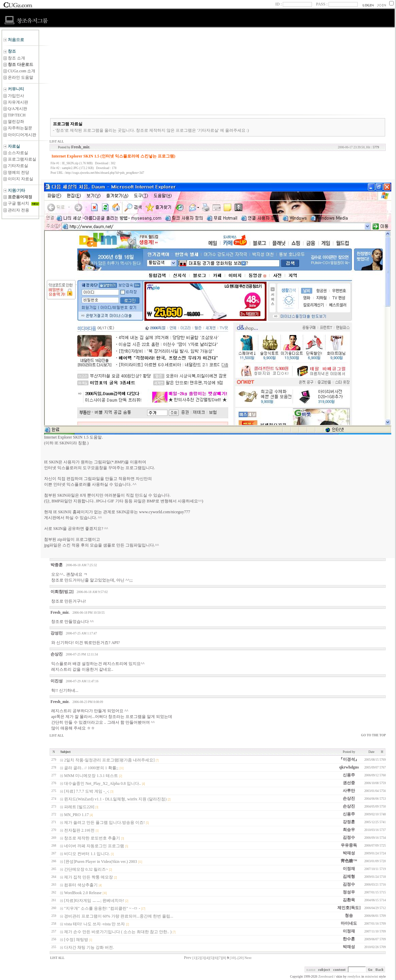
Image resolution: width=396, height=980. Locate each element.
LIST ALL (57, 142)
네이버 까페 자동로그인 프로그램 (94, 846)
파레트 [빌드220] (79, 807)
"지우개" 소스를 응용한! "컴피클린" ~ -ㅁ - (102, 908)
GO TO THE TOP (373, 735)
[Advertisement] (20, 236)
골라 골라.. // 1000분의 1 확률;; (91, 768)
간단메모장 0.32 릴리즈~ (86, 869)
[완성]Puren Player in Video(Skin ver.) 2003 (101, 862)
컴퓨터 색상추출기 (81, 885)
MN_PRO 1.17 (76, 815)
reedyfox (354, 976)
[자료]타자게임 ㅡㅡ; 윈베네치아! (94, 901)
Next (248, 958)
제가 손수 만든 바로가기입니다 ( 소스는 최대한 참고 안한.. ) (118, 932)
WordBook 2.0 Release (83, 893)
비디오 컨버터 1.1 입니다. (87, 854)
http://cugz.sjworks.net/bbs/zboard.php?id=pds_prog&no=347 (105, 173)
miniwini (372, 976)
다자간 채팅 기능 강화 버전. (89, 947)
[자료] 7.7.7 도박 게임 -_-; (87, 791)
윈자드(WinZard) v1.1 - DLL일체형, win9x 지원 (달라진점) (115, 799)
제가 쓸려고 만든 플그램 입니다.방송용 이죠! (104, 822)
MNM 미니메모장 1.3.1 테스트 (91, 776)
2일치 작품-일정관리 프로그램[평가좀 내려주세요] (109, 760)
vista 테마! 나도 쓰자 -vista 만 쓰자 (94, 924)
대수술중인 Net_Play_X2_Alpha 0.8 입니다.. (103, 783)
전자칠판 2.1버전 (79, 830)
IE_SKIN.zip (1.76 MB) (77, 163)
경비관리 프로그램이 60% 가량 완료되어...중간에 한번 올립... (119, 916)
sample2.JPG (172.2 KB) (78, 168)
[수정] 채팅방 (76, 940)
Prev (187, 958)
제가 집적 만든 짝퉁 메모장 (88, 877)
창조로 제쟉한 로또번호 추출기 (92, 838)
